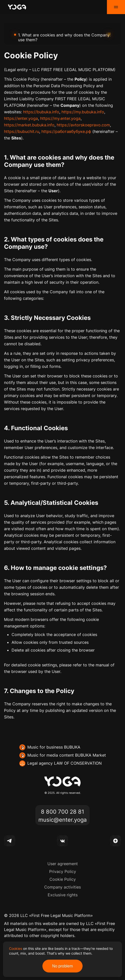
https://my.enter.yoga (60, 118)
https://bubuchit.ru (22, 131)
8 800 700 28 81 (62, 811)
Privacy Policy (63, 871)
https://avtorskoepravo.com (83, 125)
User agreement (63, 864)
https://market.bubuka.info (29, 125)
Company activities (62, 887)
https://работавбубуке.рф (66, 131)
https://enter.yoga (21, 118)
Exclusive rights (63, 895)
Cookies (16, 948)
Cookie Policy (63, 879)
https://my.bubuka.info (83, 112)
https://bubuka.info (41, 112)
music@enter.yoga (62, 819)
